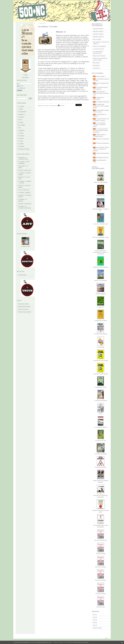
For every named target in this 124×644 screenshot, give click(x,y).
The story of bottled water (101, 540)
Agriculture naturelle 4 (98, 37)
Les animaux (21, 136)
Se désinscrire (21, 88)
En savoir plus (85, 642)
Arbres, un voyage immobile (101, 182)
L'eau (20, 128)
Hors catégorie (22, 125)
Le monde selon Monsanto (101, 401)
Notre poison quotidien (101, 467)
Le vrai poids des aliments (101, 427)
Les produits (21, 146)
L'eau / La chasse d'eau (24, 190)
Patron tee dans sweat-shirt (25, 312)
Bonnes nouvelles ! (101, 76)
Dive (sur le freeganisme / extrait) (101, 237)
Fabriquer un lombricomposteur (101, 267)
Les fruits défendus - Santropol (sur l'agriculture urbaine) (99, 125)
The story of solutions (101, 594)
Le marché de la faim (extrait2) (101, 374)
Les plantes (21, 144)
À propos (25, 75)
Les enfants (21, 138)
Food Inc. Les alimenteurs (101, 280)
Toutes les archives (97, 628)
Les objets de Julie (25, 246)
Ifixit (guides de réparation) (103, 102)
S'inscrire (20, 86)
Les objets (21, 141)
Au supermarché (22, 112)
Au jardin (21, 109)
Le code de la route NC (98, 49)
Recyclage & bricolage (24, 149)
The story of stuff (101, 607)
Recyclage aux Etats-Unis (102, 158)
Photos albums (22, 234)
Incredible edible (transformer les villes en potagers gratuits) (101, 106)
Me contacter (25, 77)
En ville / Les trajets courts (25, 170)
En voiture (21, 122)
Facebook (61, 106)
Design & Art (22, 114)
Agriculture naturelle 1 (98, 29)
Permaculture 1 (97, 65)
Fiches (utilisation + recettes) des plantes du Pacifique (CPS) (101, 93)
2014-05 (95, 620)
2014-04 (95, 623)
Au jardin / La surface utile (25, 204)
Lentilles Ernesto (22, 275)
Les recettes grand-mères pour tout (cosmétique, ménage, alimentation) (100, 130)
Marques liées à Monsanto (99, 56)
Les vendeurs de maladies (101, 454)
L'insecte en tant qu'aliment (99, 46)
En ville (20, 120)
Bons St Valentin (97, 39)
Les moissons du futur (101, 441)
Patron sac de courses (23, 309)
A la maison (21, 106)
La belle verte (101, 307)
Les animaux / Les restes (48, 26)
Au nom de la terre (101, 196)
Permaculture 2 (97, 68)
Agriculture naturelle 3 (98, 34)
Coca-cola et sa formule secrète (101, 224)
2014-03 (95, 625)
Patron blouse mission (24, 304)
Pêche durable (96, 63)
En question (21, 117)
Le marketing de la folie (101, 387)
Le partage (21, 133)
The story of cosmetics (101, 567)
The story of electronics (101, 580)
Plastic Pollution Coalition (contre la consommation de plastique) (101, 149)
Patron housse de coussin (24, 307)
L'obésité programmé (101, 294)
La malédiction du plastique (101, 334)
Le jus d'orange (101, 347)
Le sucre (101, 414)
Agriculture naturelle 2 (98, 31)
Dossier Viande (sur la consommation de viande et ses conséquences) (101, 252)
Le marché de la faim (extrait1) (101, 360)
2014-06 (95, 617)
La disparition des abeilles (101, 320)
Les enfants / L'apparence (24, 192)
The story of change (101, 554)
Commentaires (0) (53, 106)
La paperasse (21, 130)
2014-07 (95, 615)
